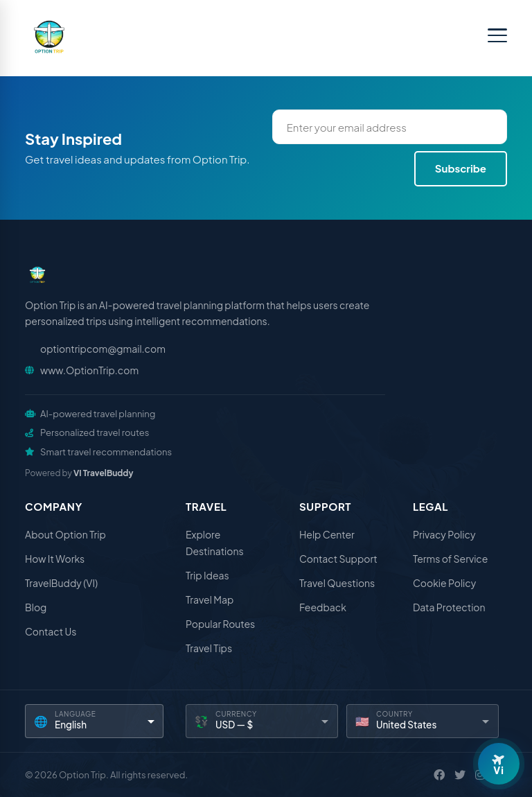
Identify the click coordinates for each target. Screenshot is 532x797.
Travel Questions (337, 583)
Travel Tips (209, 648)
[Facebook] (439, 775)
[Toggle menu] (497, 35)
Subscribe (461, 168)
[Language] (94, 721)
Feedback (323, 607)
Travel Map (210, 599)
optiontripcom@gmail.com (103, 349)
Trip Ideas (207, 575)
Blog (36, 607)
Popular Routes (220, 624)
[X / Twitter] (460, 775)
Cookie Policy (444, 583)
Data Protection (449, 607)
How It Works (55, 559)
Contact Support (338, 559)
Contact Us (51, 631)
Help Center (327, 534)
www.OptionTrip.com (89, 370)
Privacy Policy (444, 534)
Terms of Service (450, 559)
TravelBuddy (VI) (61, 583)
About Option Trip (65, 534)
